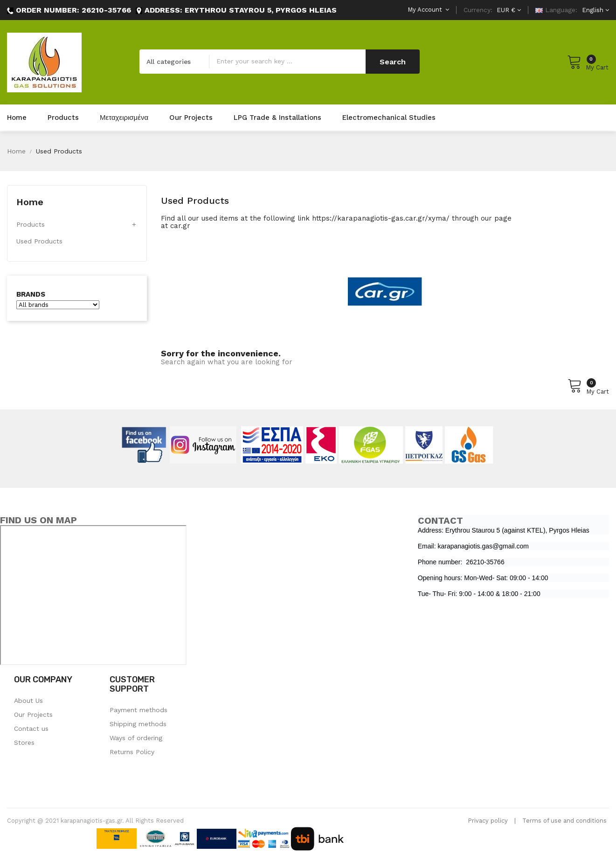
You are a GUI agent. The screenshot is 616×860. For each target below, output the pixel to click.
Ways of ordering (136, 738)
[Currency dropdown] (508, 10)
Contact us (31, 728)
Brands (31, 295)
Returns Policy (132, 752)
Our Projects (33, 714)
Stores (24, 742)
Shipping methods (138, 724)
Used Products (39, 241)
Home (30, 202)
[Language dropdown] (594, 10)
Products (31, 224)
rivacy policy (490, 821)
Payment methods (138, 710)
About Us (28, 700)
